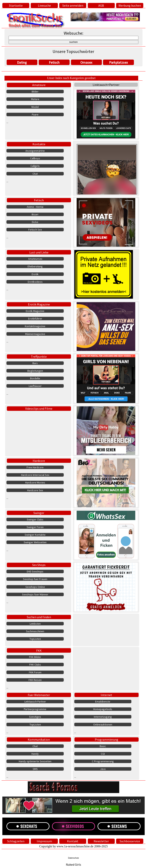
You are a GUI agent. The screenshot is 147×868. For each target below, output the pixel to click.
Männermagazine (35, 334)
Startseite (16, 5)
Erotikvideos (35, 282)
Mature (35, 99)
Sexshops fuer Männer (35, 594)
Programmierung (107, 739)
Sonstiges (35, 717)
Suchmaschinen (35, 631)
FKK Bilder (35, 657)
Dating (22, 62)
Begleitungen (35, 371)
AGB (101, 5)
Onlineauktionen (103, 725)
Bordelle (35, 378)
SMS (35, 769)
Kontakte (39, 144)
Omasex (86, 62)
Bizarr (35, 214)
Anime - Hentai (35, 207)
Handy (35, 754)
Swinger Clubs (35, 519)
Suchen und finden (39, 617)
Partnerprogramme (35, 709)
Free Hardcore (35, 467)
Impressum (44, 841)
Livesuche (44, 5)
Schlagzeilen (16, 841)
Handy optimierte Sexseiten (35, 761)
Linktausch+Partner (106, 85)
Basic (103, 746)
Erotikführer (35, 319)
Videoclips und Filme (39, 408)
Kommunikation (39, 739)
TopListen (35, 639)
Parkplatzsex (118, 62)
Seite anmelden (73, 5)
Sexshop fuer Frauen (35, 579)
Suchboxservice (130, 841)
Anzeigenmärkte (35, 151)
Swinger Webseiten (35, 542)
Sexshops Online (35, 587)
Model (35, 107)
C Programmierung (103, 761)
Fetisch (54, 62)
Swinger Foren (35, 527)
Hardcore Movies (35, 482)
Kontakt (73, 841)
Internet (106, 695)
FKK (39, 651)
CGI (103, 754)
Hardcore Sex (35, 490)
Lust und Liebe (39, 252)
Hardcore (39, 461)
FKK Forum (35, 672)
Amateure (39, 85)
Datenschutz (73, 858)
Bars (35, 363)
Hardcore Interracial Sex (35, 475)
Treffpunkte (39, 357)
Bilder (35, 92)
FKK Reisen (35, 680)
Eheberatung (35, 266)
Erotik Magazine (39, 304)
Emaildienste (103, 702)
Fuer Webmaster (39, 695)
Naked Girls (73, 864)
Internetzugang (103, 717)
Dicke (35, 222)
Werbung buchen (130, 5)
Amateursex (35, 259)
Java (103, 769)
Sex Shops (39, 565)
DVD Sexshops (35, 571)
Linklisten (35, 624)
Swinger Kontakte (35, 535)
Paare (35, 114)
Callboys (35, 158)
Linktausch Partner (35, 702)
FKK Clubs (35, 665)
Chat (35, 174)
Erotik (35, 274)
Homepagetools (103, 709)
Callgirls (35, 166)
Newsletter (101, 841)
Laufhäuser (35, 386)
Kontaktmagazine (35, 326)
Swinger (39, 513)
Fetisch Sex (35, 230)
